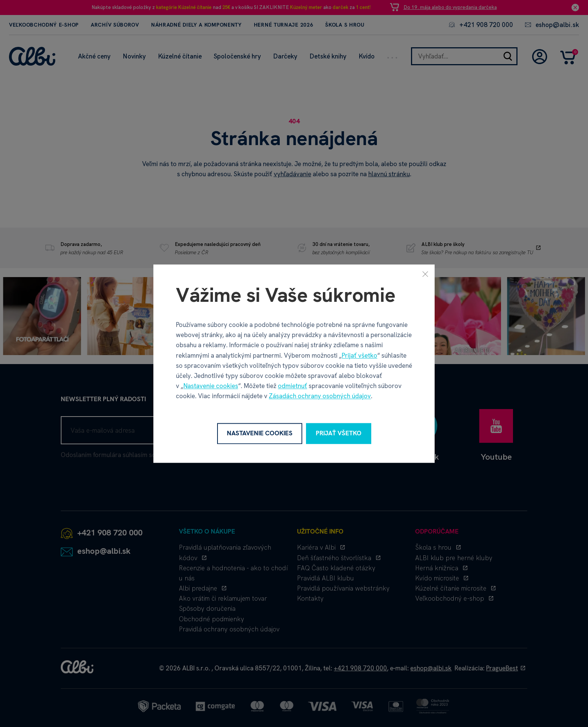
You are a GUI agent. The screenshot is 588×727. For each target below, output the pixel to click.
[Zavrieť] (425, 274)
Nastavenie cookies (211, 386)
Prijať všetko (359, 355)
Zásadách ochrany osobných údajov (320, 396)
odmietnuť (292, 386)
